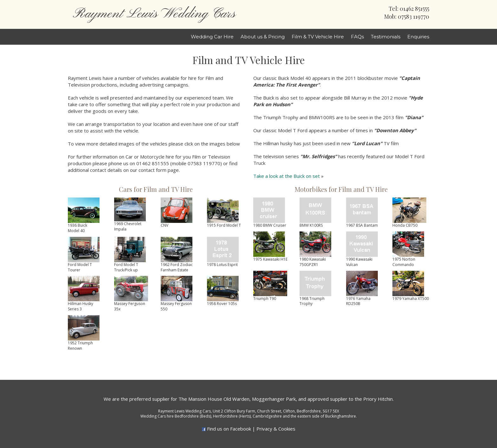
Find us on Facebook (229, 429)
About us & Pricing (263, 37)
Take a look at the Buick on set (287, 176)
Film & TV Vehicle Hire (318, 37)
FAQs (357, 37)
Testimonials (386, 37)
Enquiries (418, 37)
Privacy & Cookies (276, 429)
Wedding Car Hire (212, 37)
